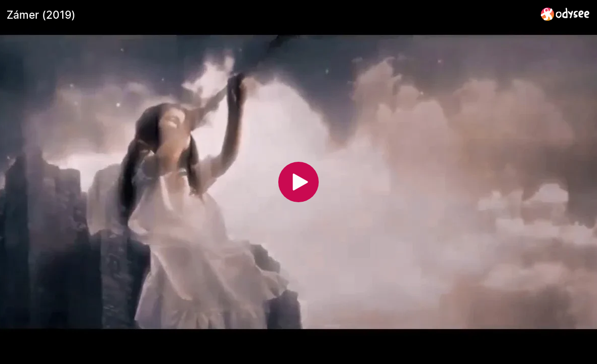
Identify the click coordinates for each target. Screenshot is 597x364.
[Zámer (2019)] (270, 15)
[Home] (565, 14)
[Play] (298, 182)
